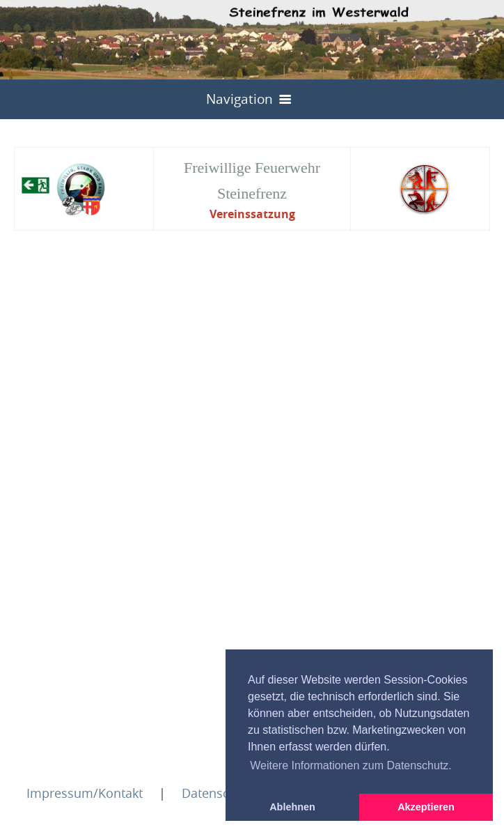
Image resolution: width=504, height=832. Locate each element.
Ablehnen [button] (292, 807)
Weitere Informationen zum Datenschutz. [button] (351, 765)
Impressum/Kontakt (85, 793)
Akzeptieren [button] (426, 807)
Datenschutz (218, 793)
